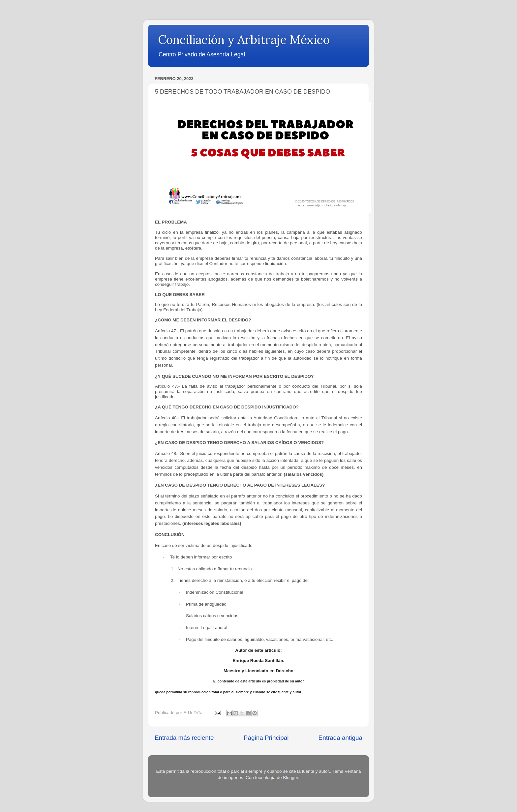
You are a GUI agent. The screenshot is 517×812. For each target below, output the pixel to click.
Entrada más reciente (184, 738)
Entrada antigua (340, 738)
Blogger (290, 778)
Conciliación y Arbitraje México (244, 40)
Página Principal (266, 738)
